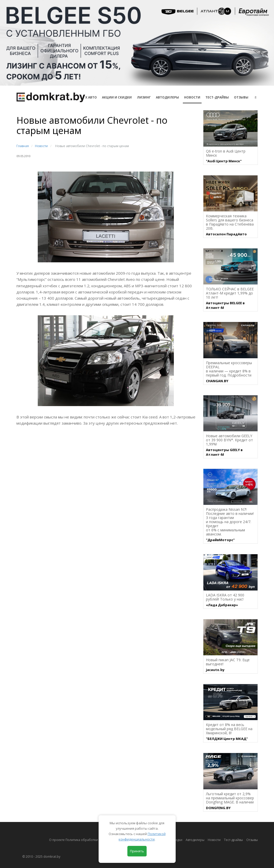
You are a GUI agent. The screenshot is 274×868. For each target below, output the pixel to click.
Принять (137, 851)
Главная (23, 146)
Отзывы (241, 97)
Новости (192, 97)
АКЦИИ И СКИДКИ (117, 97)
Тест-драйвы (217, 97)
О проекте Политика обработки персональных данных (91, 840)
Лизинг (144, 97)
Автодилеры (167, 97)
